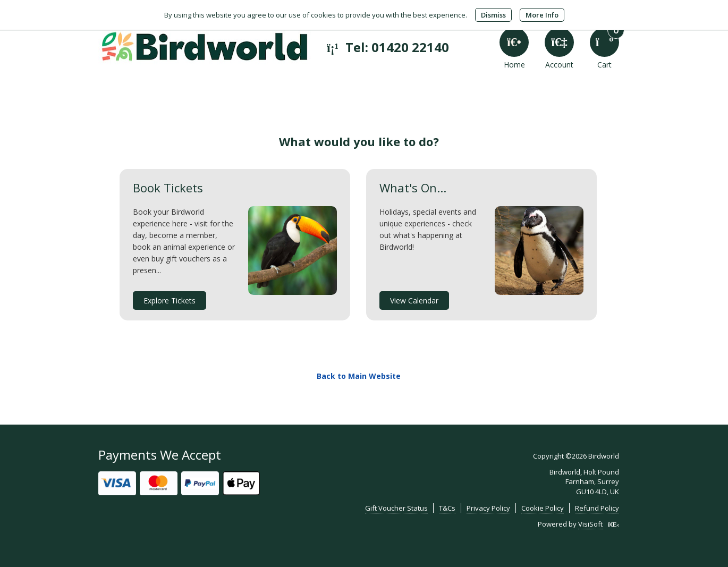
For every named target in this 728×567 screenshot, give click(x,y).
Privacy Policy (488, 508)
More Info (542, 15)
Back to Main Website (359, 376)
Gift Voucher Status (396, 508)
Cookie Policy (543, 508)
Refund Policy (597, 508)
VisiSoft (590, 524)
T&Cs (447, 508)
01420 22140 (410, 47)
